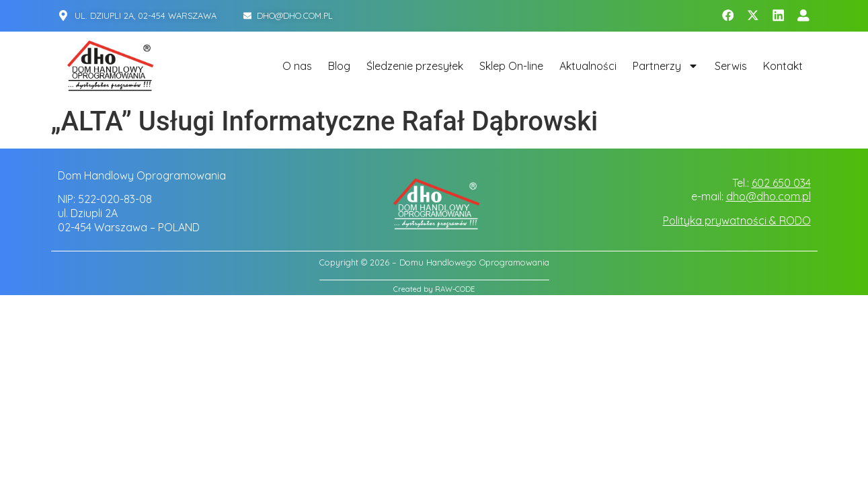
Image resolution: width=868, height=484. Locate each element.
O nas (297, 66)
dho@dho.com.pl (768, 196)
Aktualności (588, 66)
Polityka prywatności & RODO (737, 220)
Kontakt (783, 66)
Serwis (731, 66)
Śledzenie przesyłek (415, 66)
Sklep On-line (511, 66)
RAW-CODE (455, 289)
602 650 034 (781, 183)
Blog (339, 66)
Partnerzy (666, 66)
